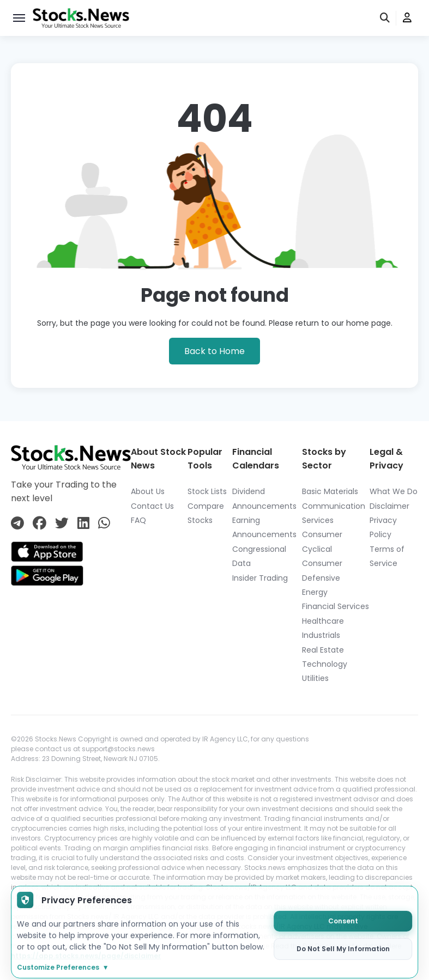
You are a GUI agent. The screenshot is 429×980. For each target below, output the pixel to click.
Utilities (315, 678)
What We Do (394, 491)
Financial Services (336, 606)
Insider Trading (260, 578)
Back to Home (215, 351)
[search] (385, 18)
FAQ (138, 520)
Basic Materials (330, 491)
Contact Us (152, 506)
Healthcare (323, 621)
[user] (407, 18)
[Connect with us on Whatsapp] (104, 523)
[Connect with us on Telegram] (17, 523)
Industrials (321, 635)
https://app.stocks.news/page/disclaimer (86, 956)
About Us (148, 491)
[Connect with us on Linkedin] (83, 523)
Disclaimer (389, 506)
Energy (315, 592)
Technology (325, 664)
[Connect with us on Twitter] (62, 523)
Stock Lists (207, 491)
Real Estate (323, 650)
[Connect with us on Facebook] (40, 523)
